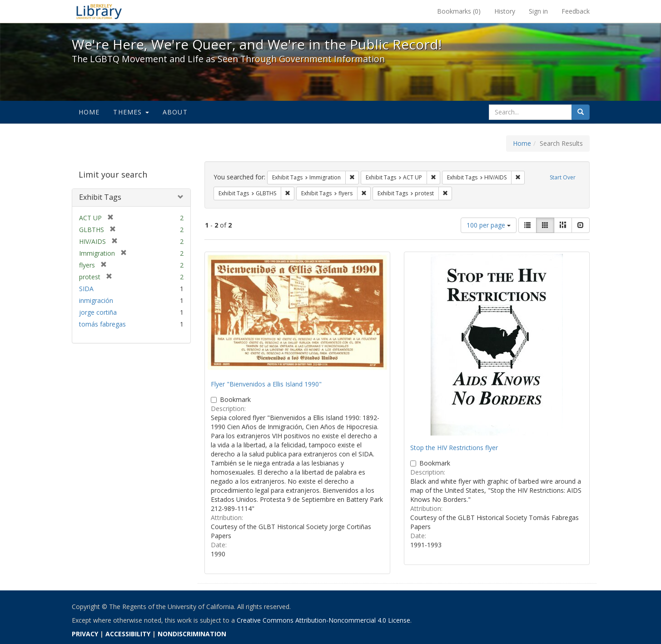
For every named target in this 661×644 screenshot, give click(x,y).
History (505, 11)
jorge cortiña (98, 312)
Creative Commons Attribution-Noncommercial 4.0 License (323, 620)
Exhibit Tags (100, 197)
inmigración (96, 300)
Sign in (538, 11)
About (175, 112)
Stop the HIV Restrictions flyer (454, 448)
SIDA (86, 289)
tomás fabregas (102, 324)
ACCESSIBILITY (128, 634)
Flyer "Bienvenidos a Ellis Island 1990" (266, 384)
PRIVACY (85, 634)
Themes (131, 112)
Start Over (563, 177)
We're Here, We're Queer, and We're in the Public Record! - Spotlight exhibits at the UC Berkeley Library (99, 11)
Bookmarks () (459, 11)
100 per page (489, 225)
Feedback (576, 11)
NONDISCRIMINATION (192, 634)
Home (89, 112)
